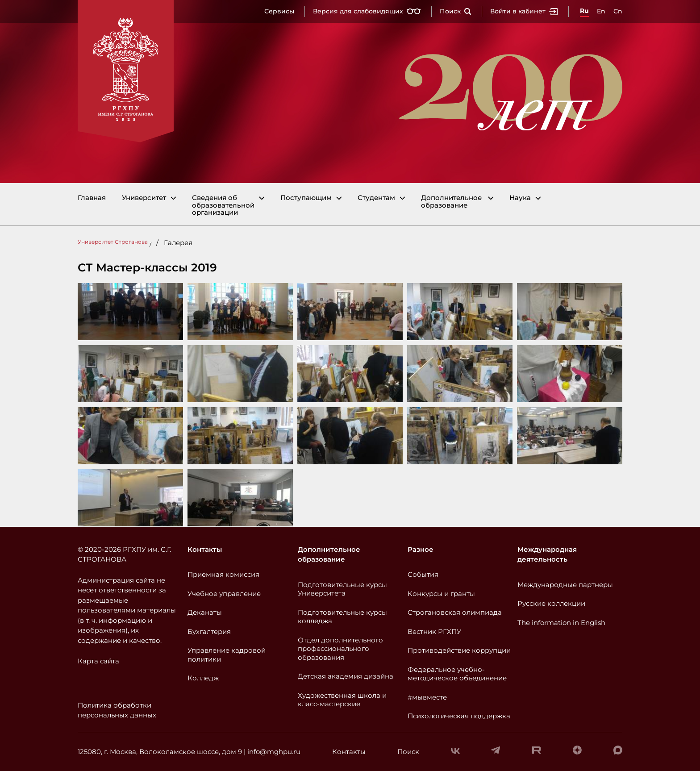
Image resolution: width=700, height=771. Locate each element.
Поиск (456, 11)
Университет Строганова (113, 242)
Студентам (376, 198)
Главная (92, 198)
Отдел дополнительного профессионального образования (340, 649)
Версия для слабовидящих (367, 11)
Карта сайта (98, 661)
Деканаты (205, 612)
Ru (584, 11)
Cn (618, 11)
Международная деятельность (547, 554)
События (423, 574)
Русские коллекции (551, 603)
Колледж (203, 678)
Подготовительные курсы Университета (342, 589)
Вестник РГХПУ (434, 631)
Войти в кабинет (524, 11)
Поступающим (306, 198)
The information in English (561, 623)
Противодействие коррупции (459, 650)
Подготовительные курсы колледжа (342, 617)
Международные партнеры (565, 585)
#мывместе (427, 697)
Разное (421, 549)
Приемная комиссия (223, 574)
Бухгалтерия (209, 631)
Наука (520, 198)
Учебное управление (224, 594)
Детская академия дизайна (346, 676)
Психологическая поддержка (459, 716)
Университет (144, 198)
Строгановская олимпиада (455, 612)
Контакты (205, 549)
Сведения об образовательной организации (223, 205)
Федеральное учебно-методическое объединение (457, 674)
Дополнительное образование (451, 202)
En (601, 11)
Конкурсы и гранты (441, 594)
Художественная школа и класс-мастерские (342, 700)
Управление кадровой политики (227, 655)
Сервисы (279, 11)
